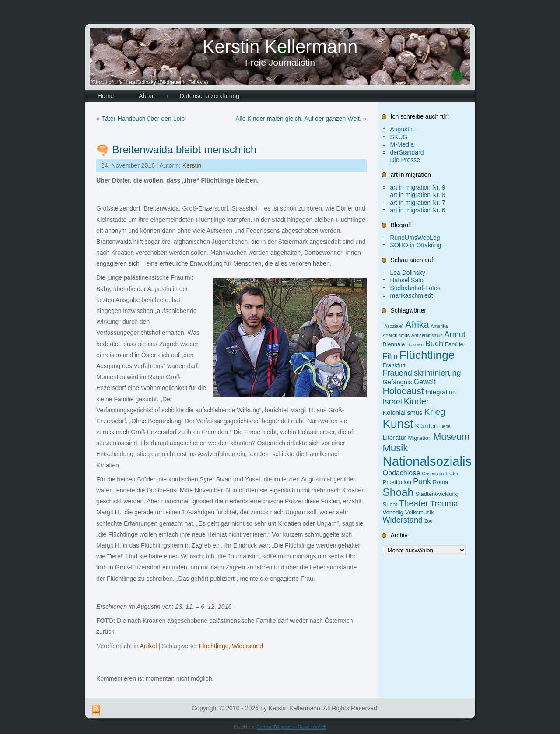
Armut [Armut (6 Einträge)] (455, 334)
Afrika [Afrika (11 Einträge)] (417, 325)
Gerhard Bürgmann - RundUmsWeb (291, 727)
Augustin (402, 129)
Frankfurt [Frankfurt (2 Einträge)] (394, 365)
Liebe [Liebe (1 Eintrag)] (445, 426)
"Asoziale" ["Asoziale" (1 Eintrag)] (393, 326)
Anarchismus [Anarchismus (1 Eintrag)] (396, 335)
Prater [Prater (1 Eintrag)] (452, 474)
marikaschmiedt (412, 295)
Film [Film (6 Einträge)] (390, 356)
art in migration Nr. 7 (418, 203)
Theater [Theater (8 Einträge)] (414, 503)
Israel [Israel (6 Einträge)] (392, 402)
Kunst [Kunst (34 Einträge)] (398, 424)
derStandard (407, 152)
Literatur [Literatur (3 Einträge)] (395, 438)
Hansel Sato (407, 280)
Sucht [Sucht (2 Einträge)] (390, 504)
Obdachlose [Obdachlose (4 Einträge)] (402, 473)
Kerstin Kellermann (280, 47)
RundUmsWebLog (415, 238)
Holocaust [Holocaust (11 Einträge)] (403, 391)
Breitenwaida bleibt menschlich (185, 149)
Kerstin (192, 165)
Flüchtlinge (214, 646)
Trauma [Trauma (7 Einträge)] (444, 504)
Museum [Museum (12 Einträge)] (451, 437)
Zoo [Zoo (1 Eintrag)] (428, 521)
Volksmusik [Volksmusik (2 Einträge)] (420, 512)
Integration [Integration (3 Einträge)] (441, 392)
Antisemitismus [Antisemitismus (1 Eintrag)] (427, 335)
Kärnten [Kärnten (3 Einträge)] (427, 426)
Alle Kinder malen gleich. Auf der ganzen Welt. (298, 119)
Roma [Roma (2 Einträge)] (440, 482)
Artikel (149, 646)
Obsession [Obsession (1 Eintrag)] (433, 474)
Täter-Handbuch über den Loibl (143, 119)
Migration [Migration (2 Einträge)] (420, 438)
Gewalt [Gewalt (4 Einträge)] (425, 382)
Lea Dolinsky (408, 273)
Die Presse (405, 160)
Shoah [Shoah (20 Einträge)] (398, 492)
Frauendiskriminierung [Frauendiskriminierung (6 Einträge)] (422, 373)
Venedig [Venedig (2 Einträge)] (393, 512)
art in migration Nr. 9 (418, 187)
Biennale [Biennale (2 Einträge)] (394, 344)
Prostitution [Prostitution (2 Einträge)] (397, 482)
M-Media (402, 144)
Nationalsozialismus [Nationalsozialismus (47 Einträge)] (439, 461)
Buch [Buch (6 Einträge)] (434, 344)
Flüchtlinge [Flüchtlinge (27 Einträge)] (427, 355)
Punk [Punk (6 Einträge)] (422, 481)
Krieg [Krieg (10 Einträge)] (434, 412)
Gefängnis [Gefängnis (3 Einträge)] (397, 382)
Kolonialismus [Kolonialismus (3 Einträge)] (403, 413)
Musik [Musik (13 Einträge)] (395, 448)
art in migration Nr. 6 (418, 210)
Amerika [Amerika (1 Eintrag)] (439, 326)
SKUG (399, 137)
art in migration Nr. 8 (418, 195)
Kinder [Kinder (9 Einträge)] (416, 401)
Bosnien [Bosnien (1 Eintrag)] (415, 344)
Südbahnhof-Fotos (415, 288)
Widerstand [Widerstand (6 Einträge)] (403, 520)
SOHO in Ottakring (416, 245)
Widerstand (247, 646)
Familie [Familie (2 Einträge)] (454, 344)
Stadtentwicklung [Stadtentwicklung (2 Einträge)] (437, 494)
